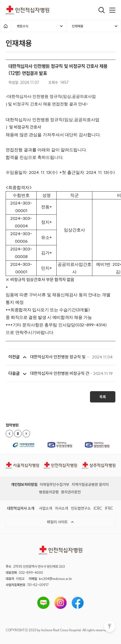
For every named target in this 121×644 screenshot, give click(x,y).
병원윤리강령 (49, 492)
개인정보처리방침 (24, 484)
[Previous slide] (9, 433)
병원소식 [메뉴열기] (40, 26)
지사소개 (62, 508)
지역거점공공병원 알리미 (90, 484)
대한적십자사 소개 (21, 508)
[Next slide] (26, 433)
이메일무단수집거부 (55, 484)
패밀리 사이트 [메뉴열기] (61, 522)
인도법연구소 (81, 508)
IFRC (109, 508)
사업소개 (46, 508)
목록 (103, 398)
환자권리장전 (71, 492)
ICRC (98, 508)
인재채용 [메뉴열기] (95, 26)
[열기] (102, 10)
